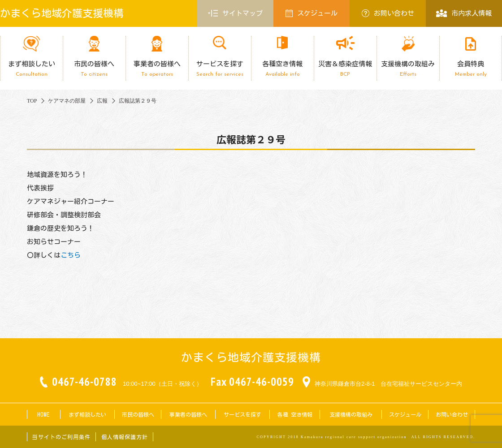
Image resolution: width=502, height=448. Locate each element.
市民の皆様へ (94, 69)
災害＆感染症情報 (345, 69)
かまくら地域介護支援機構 (62, 13)
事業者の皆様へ (157, 69)
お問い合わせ (388, 13)
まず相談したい (31, 69)
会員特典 (471, 69)
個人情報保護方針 (125, 437)
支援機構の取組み (408, 69)
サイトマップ (235, 13)
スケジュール (312, 13)
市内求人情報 (464, 13)
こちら (71, 255)
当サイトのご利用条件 (61, 437)
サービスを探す (220, 69)
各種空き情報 (282, 69)
